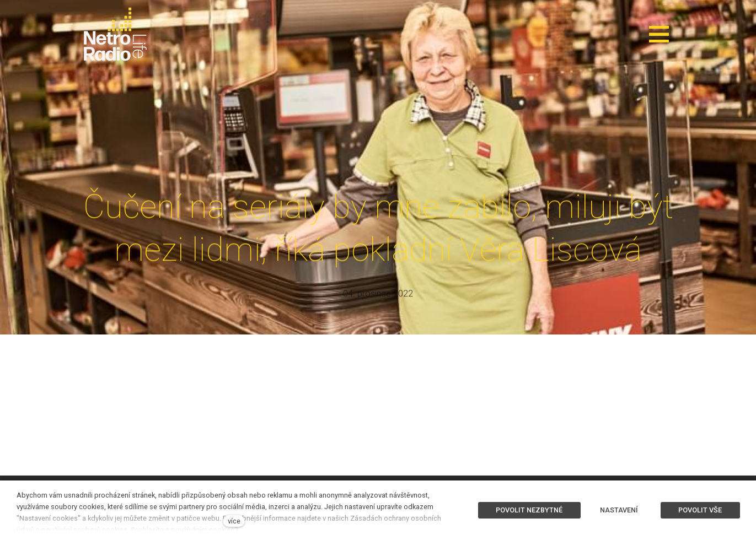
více (234, 521)
